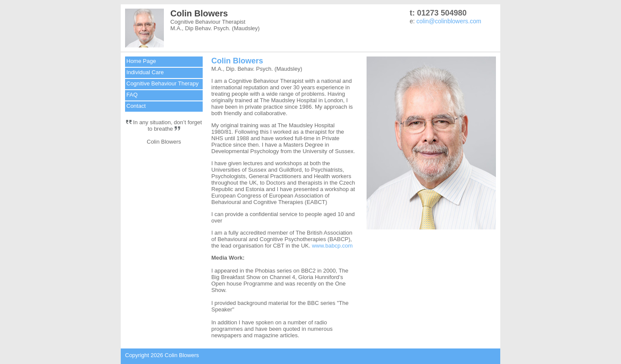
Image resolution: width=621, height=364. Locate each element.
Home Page (141, 61)
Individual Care (145, 72)
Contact (136, 106)
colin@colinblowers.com (449, 21)
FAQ (132, 95)
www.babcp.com (332, 246)
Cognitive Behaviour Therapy (162, 83)
